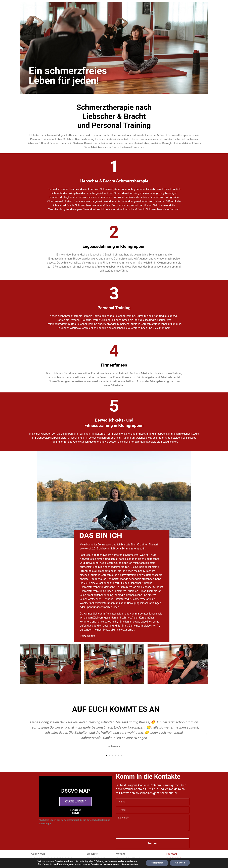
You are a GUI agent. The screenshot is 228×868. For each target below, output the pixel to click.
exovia (76, 813)
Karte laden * (76, 801)
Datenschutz (173, 858)
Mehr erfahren (60, 824)
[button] (111, 688)
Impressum (173, 854)
